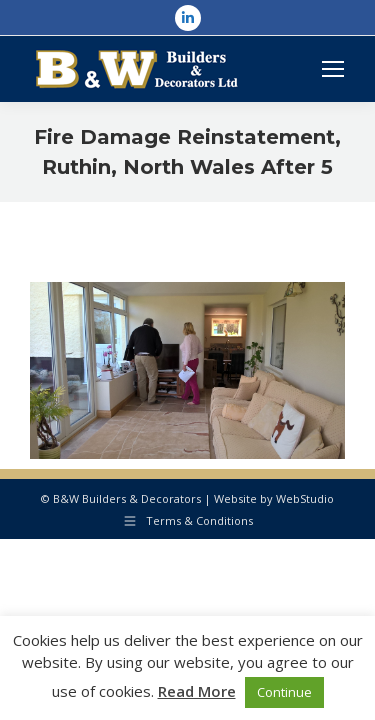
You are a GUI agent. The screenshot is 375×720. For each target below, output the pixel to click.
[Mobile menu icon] (333, 69)
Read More (197, 691)
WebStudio (305, 498)
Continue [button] (284, 692)
